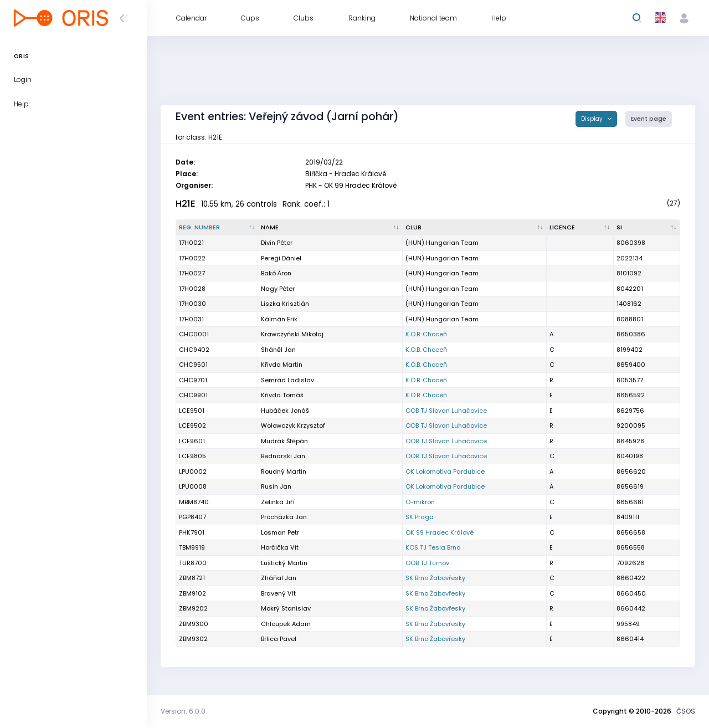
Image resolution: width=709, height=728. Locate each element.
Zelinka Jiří (278, 502)
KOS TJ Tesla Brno (433, 547)
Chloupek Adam (286, 624)
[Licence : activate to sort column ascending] (580, 228)
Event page (649, 119)
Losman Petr (280, 532)
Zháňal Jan (279, 578)
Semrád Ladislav (287, 380)
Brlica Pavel (279, 639)
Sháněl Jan (278, 350)
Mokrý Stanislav (286, 608)
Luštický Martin (284, 563)
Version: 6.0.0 (183, 711)
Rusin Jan (276, 486)
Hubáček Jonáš (285, 411)
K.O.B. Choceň (426, 334)
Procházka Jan (284, 517)
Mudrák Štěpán (284, 441)
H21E (186, 204)
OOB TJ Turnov (427, 563)
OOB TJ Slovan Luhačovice (446, 411)
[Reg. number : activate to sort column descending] (217, 228)
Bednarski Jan (283, 456)
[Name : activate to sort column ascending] (330, 228)
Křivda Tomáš (282, 395)
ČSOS (686, 711)
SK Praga (420, 517)
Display (593, 119)
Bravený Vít (278, 593)
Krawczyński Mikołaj (292, 334)
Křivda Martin (282, 365)
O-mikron (420, 502)
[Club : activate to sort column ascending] (475, 228)
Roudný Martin (284, 471)
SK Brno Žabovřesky (435, 578)
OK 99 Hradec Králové (440, 532)
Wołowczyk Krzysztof (293, 425)
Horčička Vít (280, 547)
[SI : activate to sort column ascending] (647, 228)
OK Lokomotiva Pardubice (445, 471)
